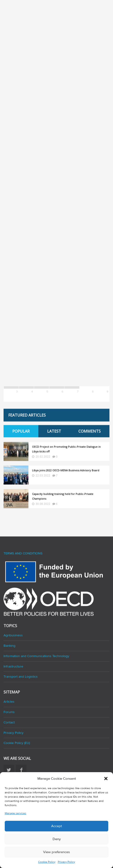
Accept (56, 826)
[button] (106, 779)
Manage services (16, 813)
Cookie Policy (47, 862)
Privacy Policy (66, 862)
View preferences (56, 852)
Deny (57, 839)
